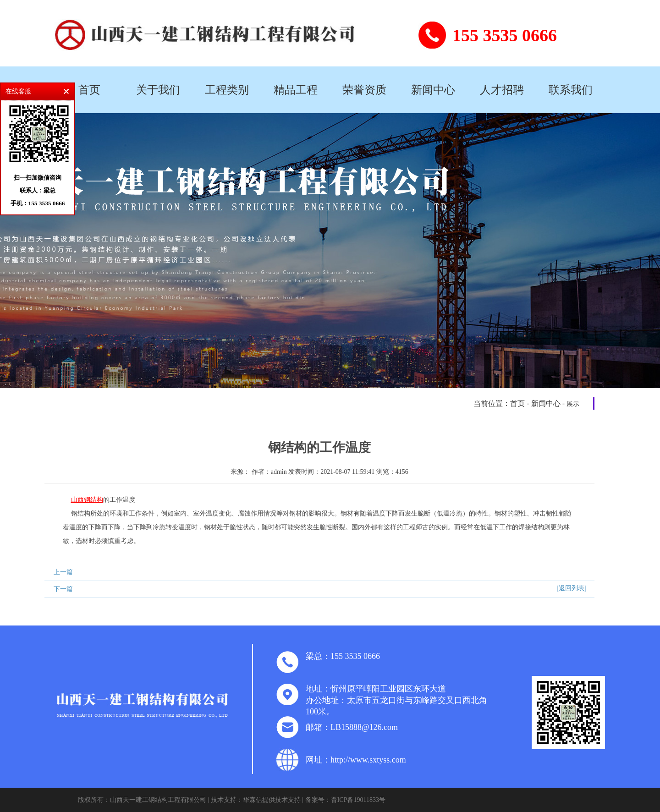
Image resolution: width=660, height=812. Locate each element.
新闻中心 (433, 90)
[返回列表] (571, 588)
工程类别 (227, 90)
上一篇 (63, 572)
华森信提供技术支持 (272, 800)
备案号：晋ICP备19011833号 (345, 800)
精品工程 (296, 90)
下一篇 (63, 589)
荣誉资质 (364, 90)
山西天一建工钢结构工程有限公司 (158, 800)
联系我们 (571, 90)
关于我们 (158, 90)
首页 (89, 90)
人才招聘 (502, 90)
